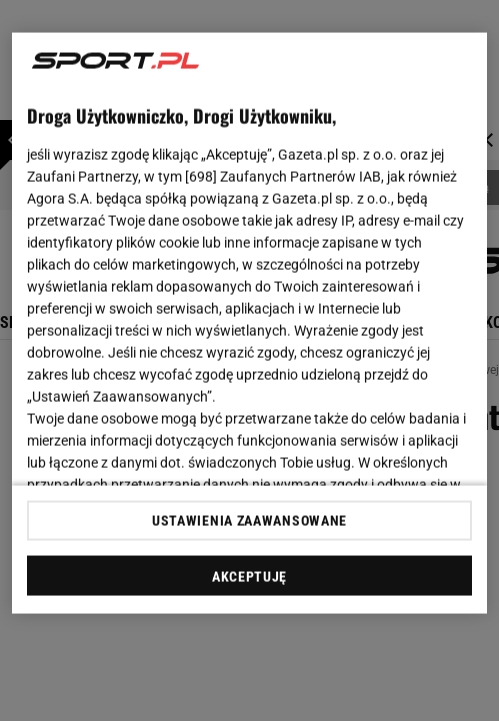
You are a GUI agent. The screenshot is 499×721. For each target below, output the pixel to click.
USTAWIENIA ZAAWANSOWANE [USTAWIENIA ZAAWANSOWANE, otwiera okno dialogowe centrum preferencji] (249, 520)
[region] (249, 323)
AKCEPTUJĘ (249, 576)
